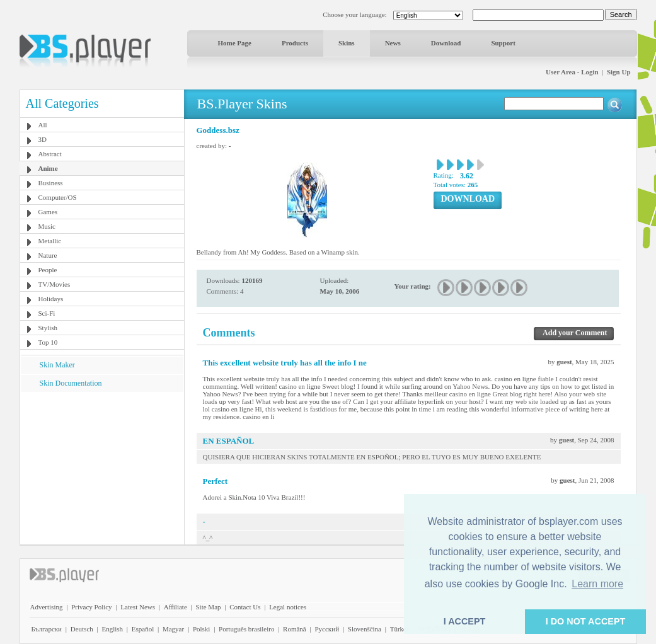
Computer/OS (58, 197)
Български (47, 629)
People (48, 270)
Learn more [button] (597, 584)
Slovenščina (365, 629)
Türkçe (400, 629)
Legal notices (288, 607)
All (43, 125)
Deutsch (82, 629)
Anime (48, 168)
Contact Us (245, 607)
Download (446, 43)
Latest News (138, 607)
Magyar (173, 629)
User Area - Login (572, 72)
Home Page (235, 43)
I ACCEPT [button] (465, 621)
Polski (202, 629)
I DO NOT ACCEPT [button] (586, 621)
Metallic (50, 241)
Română (295, 629)
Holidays (51, 299)
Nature (48, 255)
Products (295, 43)
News (393, 43)
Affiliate (176, 607)
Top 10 (48, 342)
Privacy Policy (91, 607)
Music (47, 226)
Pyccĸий (327, 629)
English (112, 629)
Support (503, 43)
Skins (347, 43)
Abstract (50, 154)
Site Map (208, 607)
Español (143, 629)
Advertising (47, 607)
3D (43, 139)
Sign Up (619, 72)
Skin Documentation (71, 383)
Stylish (48, 328)
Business (51, 183)
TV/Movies (55, 284)
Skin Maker (57, 365)
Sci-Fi (47, 313)
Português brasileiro (246, 629)
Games (48, 212)
